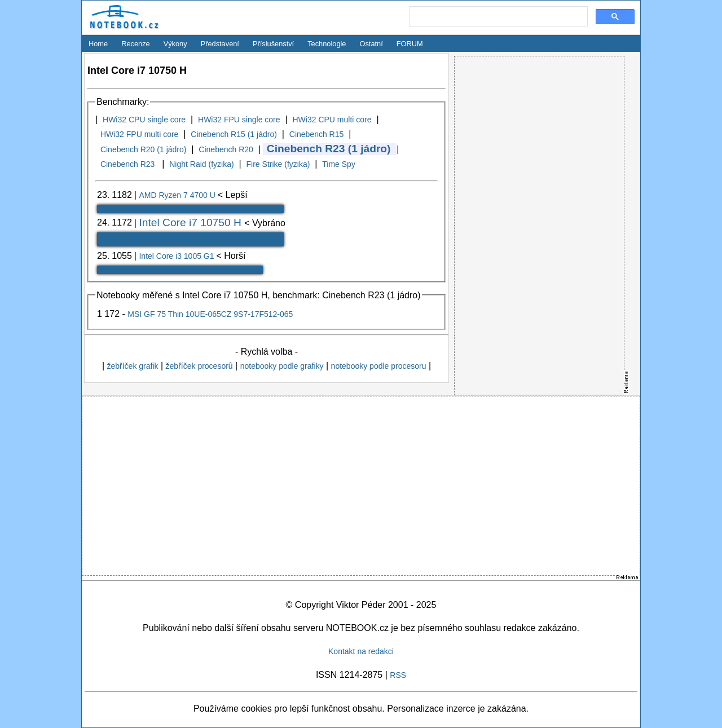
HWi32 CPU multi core (332, 120)
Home (98, 44)
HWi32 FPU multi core (139, 134)
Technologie (327, 44)
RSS (398, 675)
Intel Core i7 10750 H (191, 222)
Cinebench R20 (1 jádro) (144, 149)
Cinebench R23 (129, 164)
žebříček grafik (132, 366)
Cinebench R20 (226, 149)
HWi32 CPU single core (144, 120)
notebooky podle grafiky (282, 366)
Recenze (136, 44)
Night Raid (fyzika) (201, 164)
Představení (220, 44)
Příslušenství (273, 44)
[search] (497, 17)
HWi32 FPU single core (239, 120)
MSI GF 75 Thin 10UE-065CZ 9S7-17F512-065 (210, 314)
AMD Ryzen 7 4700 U (178, 195)
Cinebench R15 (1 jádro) (234, 134)
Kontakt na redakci (361, 651)
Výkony (175, 44)
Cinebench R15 (317, 134)
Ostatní (371, 44)
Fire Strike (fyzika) (278, 164)
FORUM (410, 44)
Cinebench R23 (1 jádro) (329, 149)
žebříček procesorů (199, 366)
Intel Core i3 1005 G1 (177, 256)
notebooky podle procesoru (379, 366)
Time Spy (339, 164)
